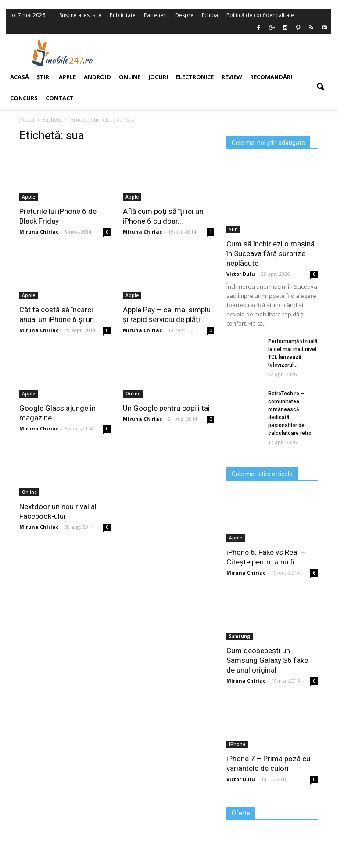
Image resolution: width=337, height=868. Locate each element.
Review (232, 77)
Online (130, 77)
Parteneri (155, 15)
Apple (132, 197)
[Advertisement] (225, 53)
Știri (233, 229)
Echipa (210, 15)
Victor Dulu (241, 274)
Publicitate (123, 15)
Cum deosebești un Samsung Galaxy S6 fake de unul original (267, 660)
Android (97, 77)
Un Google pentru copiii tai (166, 408)
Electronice (195, 77)
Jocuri (158, 77)
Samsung (240, 636)
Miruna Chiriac (142, 232)
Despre (184, 15)
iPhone (237, 744)
